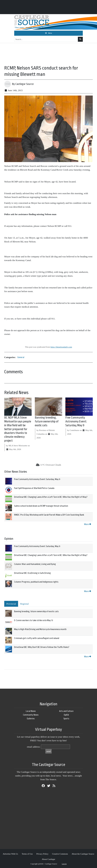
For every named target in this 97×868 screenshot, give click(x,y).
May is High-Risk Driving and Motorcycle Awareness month (40, 629)
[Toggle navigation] (48, 33)
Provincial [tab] (11, 604)
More (88, 524)
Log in (64, 864)
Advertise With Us (10, 854)
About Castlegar (48, 859)
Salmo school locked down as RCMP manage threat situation (41, 506)
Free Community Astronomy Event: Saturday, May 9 (76, 421)
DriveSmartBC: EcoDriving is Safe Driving (32, 573)
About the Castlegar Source (83, 854)
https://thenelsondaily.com (61, 347)
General (21, 357)
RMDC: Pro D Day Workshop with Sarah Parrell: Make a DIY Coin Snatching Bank (49, 515)
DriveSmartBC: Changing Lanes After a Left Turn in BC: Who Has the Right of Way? (51, 497)
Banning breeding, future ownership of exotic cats (47, 421)
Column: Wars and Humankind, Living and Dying (35, 564)
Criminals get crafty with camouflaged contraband (37, 638)
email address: (34, 747)
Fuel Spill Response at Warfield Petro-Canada (34, 488)
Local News (31, 711)
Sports (66, 719)
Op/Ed (66, 715)
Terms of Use (27, 854)
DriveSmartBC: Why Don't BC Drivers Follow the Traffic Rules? (42, 647)
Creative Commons (60, 854)
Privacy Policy (42, 854)
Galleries (31, 719)
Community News (31, 715)
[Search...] (46, 39)
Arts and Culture (66, 711)
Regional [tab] (24, 604)
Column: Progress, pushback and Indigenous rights (36, 582)
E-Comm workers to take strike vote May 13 (34, 620)
